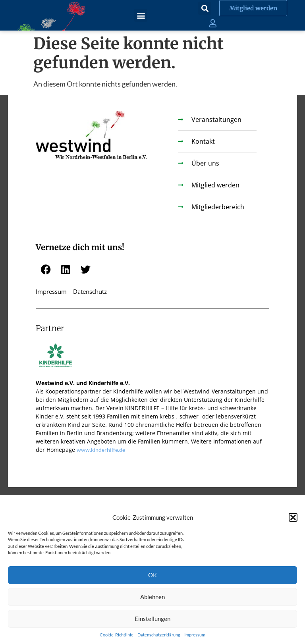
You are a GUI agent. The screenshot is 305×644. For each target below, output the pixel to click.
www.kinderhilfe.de (101, 450)
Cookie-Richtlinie (117, 635)
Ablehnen (152, 597)
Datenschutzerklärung (159, 635)
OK (152, 575)
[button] (293, 517)
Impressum (195, 635)
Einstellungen (152, 619)
